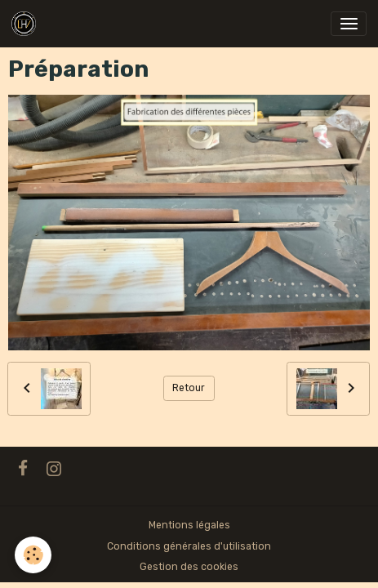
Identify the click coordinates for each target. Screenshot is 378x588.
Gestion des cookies (189, 567)
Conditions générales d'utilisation (189, 546)
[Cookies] (33, 555)
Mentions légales (189, 525)
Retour (189, 388)
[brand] (27, 24)
